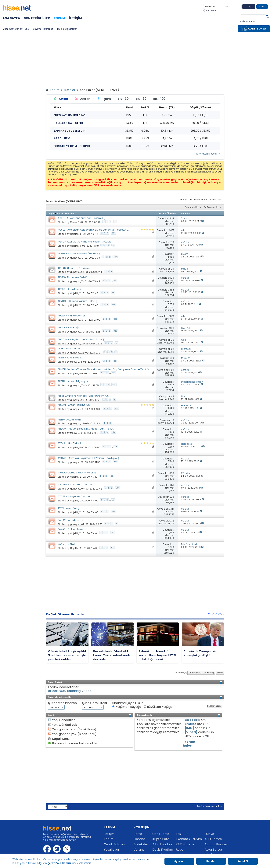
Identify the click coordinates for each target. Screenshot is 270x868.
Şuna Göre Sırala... (95, 703)
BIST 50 (141, 99)
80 (115, 361)
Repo (180, 850)
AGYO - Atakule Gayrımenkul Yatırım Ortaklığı (85, 242)
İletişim (75, 18)
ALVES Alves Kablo (69, 349)
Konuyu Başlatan (66, 213)
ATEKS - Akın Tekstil (69, 443)
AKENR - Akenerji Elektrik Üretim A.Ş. (79, 254)
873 (113, 547)
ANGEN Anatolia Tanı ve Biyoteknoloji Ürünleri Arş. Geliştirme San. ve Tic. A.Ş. (103, 369)
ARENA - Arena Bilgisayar (73, 381)
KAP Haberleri (186, 844)
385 (113, 304)
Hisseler (70, 90)
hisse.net (210, 806)
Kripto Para (161, 839)
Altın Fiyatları (162, 844)
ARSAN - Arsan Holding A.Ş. (74, 405)
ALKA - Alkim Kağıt (68, 328)
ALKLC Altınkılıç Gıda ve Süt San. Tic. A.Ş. (81, 339)
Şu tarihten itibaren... (63, 703)
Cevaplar (162, 213)
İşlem (104, 99)
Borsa (138, 834)
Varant (139, 850)
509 (115, 257)
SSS (27, 29)
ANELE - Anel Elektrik (70, 358)
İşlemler (48, 29)
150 (114, 373)
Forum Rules (189, 744)
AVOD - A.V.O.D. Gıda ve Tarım (76, 485)
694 (114, 385)
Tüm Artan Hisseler (206, 154)
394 (114, 512)
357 (115, 319)
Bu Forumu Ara (212, 207)
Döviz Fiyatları (163, 850)
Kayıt (262, 7)
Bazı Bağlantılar (67, 29)
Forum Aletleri (192, 207)
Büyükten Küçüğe (158, 707)
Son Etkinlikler (37, 18)
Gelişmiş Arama (248, 21)
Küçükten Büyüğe (127, 707)
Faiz (179, 834)
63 (115, 281)
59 (113, 293)
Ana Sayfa (11, 18)
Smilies (191, 724)
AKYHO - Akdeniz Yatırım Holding (77, 301)
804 (113, 233)
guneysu (75, 258)
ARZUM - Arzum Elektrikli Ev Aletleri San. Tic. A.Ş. (86, 429)
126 (114, 432)
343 (113, 533)
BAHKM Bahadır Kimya (71, 520)
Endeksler (141, 844)
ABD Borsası (214, 839)
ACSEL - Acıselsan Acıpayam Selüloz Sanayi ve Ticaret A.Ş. (93, 230)
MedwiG (75, 222)
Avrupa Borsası (216, 844)
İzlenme (172, 213)
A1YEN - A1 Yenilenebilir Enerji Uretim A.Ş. (82, 218)
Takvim (36, 29)
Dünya (209, 834)
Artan (61, 99)
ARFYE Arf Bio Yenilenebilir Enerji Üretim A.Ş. (83, 396)
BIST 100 (159, 99)
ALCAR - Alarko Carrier (71, 316)
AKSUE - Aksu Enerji (69, 289)
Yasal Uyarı (112, 850)
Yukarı (220, 673)
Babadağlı (75, 691)
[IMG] (189, 728)
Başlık (53, 213)
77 (112, 476)
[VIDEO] (191, 732)
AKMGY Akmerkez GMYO (72, 277)
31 (115, 221)
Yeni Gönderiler (13, 29)
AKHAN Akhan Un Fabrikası (74, 268)
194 (115, 461)
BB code (191, 720)
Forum (59, 18)
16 (113, 245)
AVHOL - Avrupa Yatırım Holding (77, 473)
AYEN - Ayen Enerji (69, 508)
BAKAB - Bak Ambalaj (71, 529)
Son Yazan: (186, 213)
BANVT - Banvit (67, 544)
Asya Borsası (214, 850)
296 (115, 447)
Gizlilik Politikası (115, 844)
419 (115, 331)
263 (117, 408)
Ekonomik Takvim (189, 839)
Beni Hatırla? (210, 11)
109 (117, 488)
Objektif (74, 234)
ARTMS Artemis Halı (69, 420)
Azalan (83, 99)
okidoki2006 (57, 691)
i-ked (87, 691)
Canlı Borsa (161, 834)
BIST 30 (123, 99)
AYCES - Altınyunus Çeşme (74, 496)
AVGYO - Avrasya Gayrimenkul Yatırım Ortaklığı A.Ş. (89, 458)
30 (113, 500)
